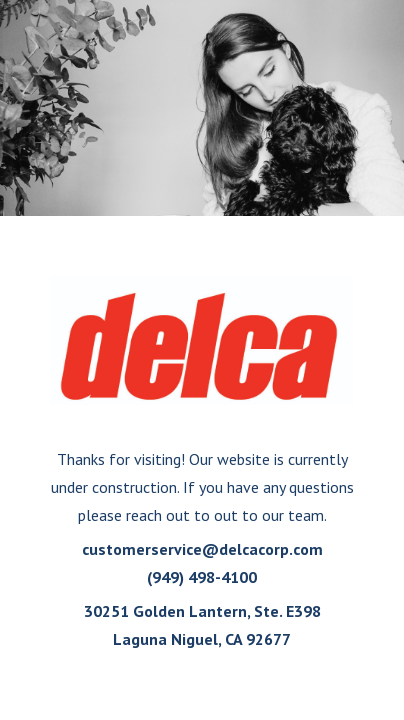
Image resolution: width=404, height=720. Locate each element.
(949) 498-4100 (202, 577)
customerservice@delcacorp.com (202, 549)
